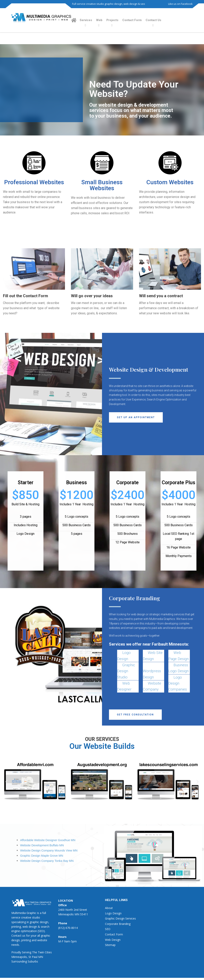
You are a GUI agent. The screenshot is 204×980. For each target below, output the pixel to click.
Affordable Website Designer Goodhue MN (48, 840)
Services (86, 20)
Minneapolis (19, 957)
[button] (136, 417)
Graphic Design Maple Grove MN (42, 856)
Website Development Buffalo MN (42, 845)
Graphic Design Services (120, 918)
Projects (112, 20)
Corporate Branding (118, 924)
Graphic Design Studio (126, 671)
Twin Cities (45, 952)
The (35, 952)
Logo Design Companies (178, 683)
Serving (27, 952)
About (109, 908)
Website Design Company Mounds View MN (49, 850)
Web (99, 20)
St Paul (33, 957)
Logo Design (113, 913)
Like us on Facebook (180, 4)
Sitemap (110, 945)
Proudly (16, 952)
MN (41, 957)
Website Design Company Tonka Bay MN (47, 861)
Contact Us (153, 20)
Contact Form (132, 20)
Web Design (113, 940)
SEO (108, 929)
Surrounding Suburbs (25, 961)
